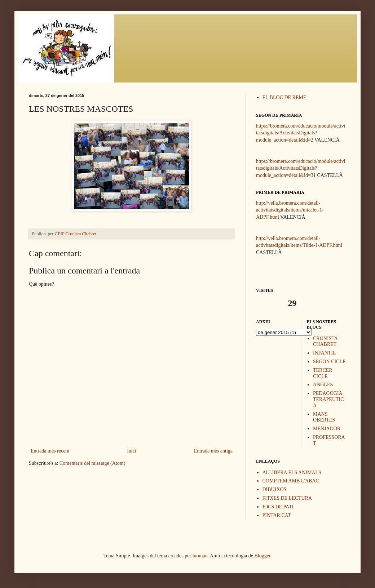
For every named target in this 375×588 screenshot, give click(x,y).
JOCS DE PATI (278, 507)
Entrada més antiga (213, 451)
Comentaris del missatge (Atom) (92, 463)
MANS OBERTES (324, 417)
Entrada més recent (50, 451)
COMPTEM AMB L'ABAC (291, 481)
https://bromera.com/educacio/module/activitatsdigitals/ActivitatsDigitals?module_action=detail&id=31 (301, 168)
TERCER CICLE (323, 373)
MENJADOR (327, 429)
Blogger (262, 556)
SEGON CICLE (329, 362)
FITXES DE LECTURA (287, 498)
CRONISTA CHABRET (325, 342)
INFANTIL (325, 353)
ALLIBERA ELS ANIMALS (292, 473)
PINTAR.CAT (277, 515)
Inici (132, 451)
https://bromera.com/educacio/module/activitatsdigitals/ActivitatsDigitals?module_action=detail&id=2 (301, 133)
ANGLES (323, 385)
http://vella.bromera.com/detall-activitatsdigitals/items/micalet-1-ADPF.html (290, 210)
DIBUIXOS (275, 489)
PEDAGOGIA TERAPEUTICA (328, 399)
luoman (200, 556)
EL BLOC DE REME (284, 97)
